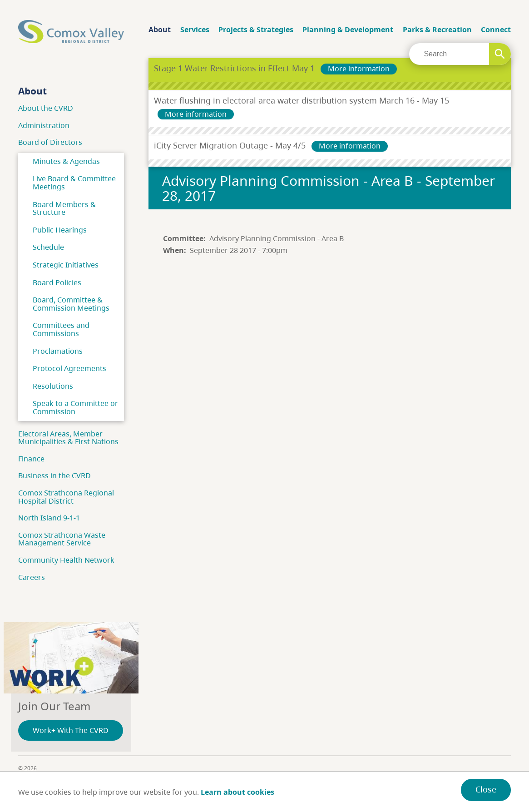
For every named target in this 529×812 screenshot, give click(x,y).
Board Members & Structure (64, 208)
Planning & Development (348, 30)
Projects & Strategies (256, 30)
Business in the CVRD (54, 475)
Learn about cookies (237, 792)
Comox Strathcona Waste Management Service (62, 539)
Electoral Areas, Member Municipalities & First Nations (68, 438)
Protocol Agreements (69, 368)
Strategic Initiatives (66, 265)
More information (359, 69)
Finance (31, 459)
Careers (32, 577)
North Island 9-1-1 (49, 518)
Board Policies (57, 282)
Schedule (48, 247)
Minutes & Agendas (66, 161)
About (160, 30)
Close (486, 789)
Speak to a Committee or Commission (75, 407)
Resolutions (53, 386)
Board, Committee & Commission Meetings (71, 304)
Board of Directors (50, 142)
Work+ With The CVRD (71, 730)
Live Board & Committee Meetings (74, 183)
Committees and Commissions (61, 329)
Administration (44, 125)
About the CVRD (46, 108)
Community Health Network (66, 560)
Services (195, 30)
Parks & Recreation (437, 30)
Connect (496, 30)
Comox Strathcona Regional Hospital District (66, 497)
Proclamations (58, 351)
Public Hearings (60, 230)
